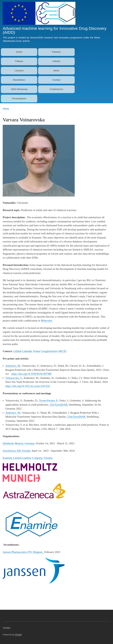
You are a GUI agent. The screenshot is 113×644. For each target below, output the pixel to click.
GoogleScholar (49, 351)
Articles (56, 61)
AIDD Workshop (19, 89)
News (56, 71)
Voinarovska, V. (14, 378)
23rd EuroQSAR (58, 405)
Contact (56, 80)
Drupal (18, 635)
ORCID (62, 351)
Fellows (19, 61)
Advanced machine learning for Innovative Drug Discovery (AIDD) (55, 30)
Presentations (19, 99)
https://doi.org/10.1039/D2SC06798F (31, 374)
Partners (56, 52)
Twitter (37, 351)
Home (19, 52)
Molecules (46, 321)
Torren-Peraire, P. (48, 401)
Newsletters (19, 80)
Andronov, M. (13, 366)
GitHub (18, 351)
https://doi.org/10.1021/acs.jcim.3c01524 (28, 386)
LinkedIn (27, 351)
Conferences (56, 89)
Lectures (19, 71)
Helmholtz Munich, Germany (19, 443)
